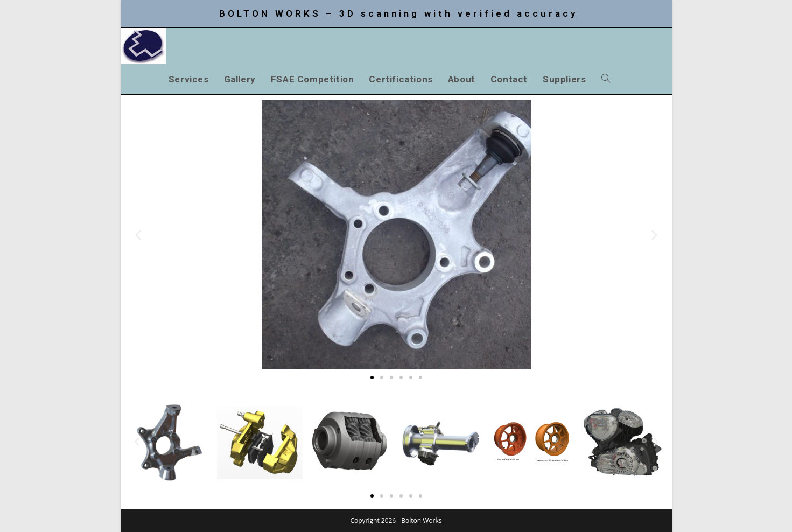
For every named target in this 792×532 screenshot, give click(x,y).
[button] (138, 235)
